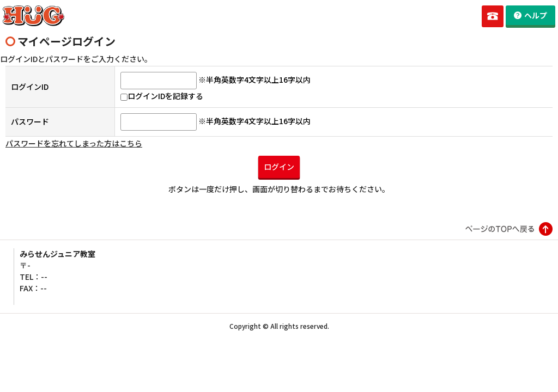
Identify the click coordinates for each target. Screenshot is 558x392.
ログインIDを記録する (162, 96)
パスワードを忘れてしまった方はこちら (74, 143)
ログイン (279, 167)
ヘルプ (536, 15)
